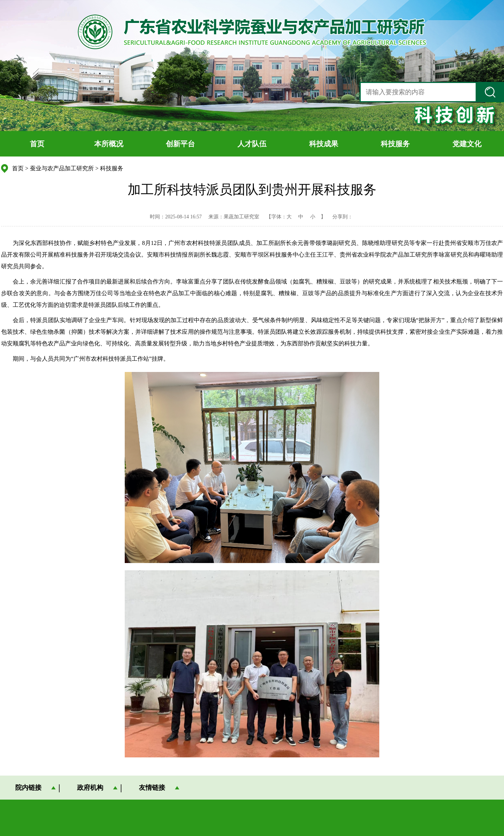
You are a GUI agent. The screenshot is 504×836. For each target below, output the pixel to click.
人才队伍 (252, 144)
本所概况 (109, 144)
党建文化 (467, 144)
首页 (37, 144)
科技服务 (395, 144)
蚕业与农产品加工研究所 (62, 168)
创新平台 (180, 144)
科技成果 (324, 144)
